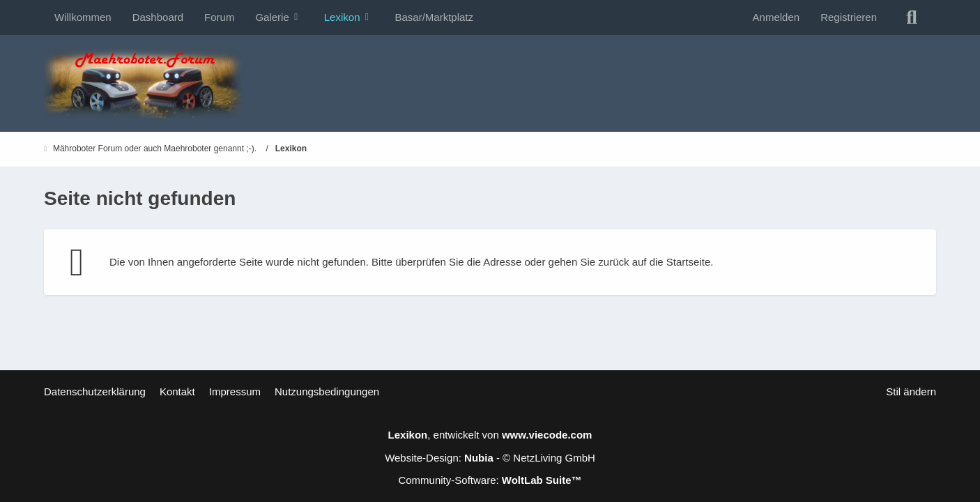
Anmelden (776, 17)
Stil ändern (911, 391)
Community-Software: (490, 480)
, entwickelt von (490, 435)
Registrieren (849, 17)
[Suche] (912, 17)
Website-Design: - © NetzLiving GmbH (490, 458)
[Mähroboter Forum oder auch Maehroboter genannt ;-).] (490, 83)
